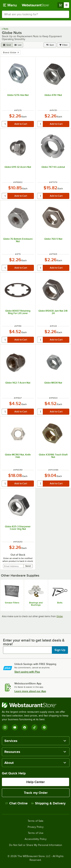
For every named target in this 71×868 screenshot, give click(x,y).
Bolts (60, 603)
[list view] (18, 45)
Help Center (35, 782)
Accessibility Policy (36, 839)
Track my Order (36, 793)
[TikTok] (34, 727)
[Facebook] (25, 727)
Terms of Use (36, 833)
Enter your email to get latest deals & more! (34, 642)
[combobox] (35, 14)
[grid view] (7, 45)
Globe (60, 616)
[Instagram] (5, 727)
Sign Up (60, 650)
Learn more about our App (30, 691)
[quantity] (5, 124)
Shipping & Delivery (48, 803)
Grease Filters (12, 603)
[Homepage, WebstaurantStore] (36, 5)
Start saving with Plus (27, 672)
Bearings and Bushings (36, 604)
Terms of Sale (35, 821)
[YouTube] (15, 727)
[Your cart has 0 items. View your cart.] (63, 5)
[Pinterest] (44, 727)
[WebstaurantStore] (35, 705)
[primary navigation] (10, 5)
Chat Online (17, 803)
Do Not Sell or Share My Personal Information (36, 845)
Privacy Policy (36, 827)
